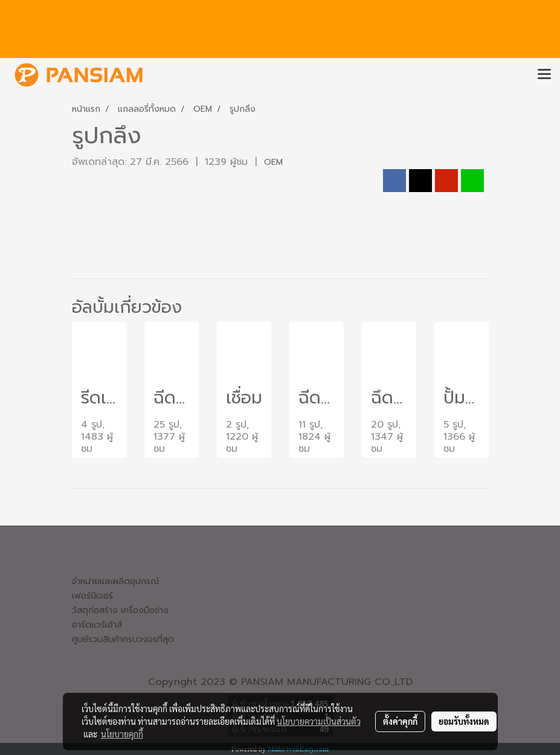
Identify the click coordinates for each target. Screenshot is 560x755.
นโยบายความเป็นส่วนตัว (319, 721)
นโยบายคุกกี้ (122, 734)
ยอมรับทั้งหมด (464, 721)
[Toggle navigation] (544, 75)
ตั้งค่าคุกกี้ (400, 721)
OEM (273, 162)
